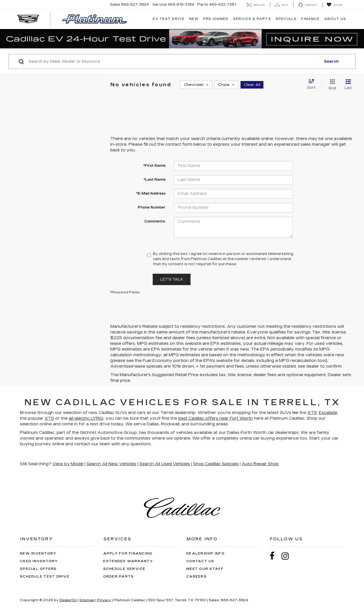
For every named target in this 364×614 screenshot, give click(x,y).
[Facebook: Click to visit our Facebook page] (275, 556)
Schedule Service (124, 569)
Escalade (328, 413)
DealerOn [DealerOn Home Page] (68, 600)
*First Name (154, 166)
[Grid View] (331, 85)
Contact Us (200, 561)
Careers (197, 577)
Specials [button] (286, 19)
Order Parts (119, 577)
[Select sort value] (313, 85)
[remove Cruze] (226, 85)
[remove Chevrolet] (196, 85)
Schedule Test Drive (45, 577)
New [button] (194, 19)
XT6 (312, 413)
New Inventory (38, 554)
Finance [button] (310, 19)
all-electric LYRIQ (86, 418)
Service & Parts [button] (252, 19)
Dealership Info (205, 554)
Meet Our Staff (205, 569)
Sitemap (87, 600)
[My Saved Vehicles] (335, 5)
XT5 (49, 418)
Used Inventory (39, 561)
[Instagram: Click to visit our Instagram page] (288, 556)
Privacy (104, 600)
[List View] (348, 85)
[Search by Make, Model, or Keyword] (174, 61)
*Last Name (155, 180)
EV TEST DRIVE (169, 19)
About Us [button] (335, 19)
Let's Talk (172, 279)
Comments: (155, 221)
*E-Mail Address (151, 193)
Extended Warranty (128, 561)
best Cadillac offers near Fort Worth (216, 418)
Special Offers (38, 569)
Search (331, 61)
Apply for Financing (128, 554)
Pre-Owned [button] (216, 19)
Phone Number (152, 207)
